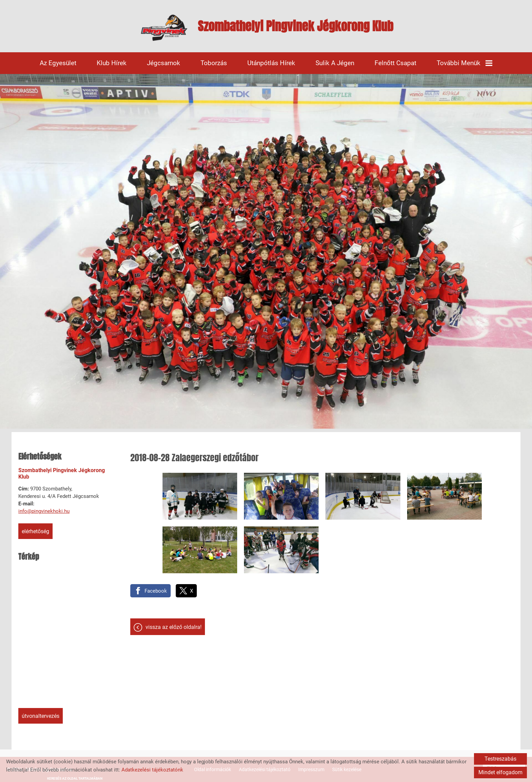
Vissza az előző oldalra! (174, 627)
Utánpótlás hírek (271, 63)
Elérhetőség (35, 531)
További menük (464, 63)
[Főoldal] (164, 28)
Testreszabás (500, 759)
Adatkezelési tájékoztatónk (152, 770)
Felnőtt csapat (395, 63)
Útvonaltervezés (41, 716)
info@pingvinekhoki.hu (44, 511)
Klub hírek (112, 63)
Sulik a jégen (335, 63)
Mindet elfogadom (500, 772)
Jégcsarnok (164, 63)
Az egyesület (58, 63)
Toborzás (214, 63)
